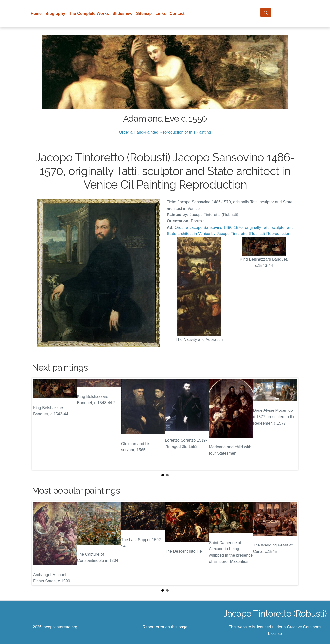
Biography (55, 13)
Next (291, 424)
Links (161, 13)
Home (36, 13)
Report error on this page (165, 627)
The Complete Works (89, 13)
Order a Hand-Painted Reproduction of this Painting (165, 132)
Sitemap (144, 13)
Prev (39, 424)
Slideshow (122, 13)
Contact (177, 13)
